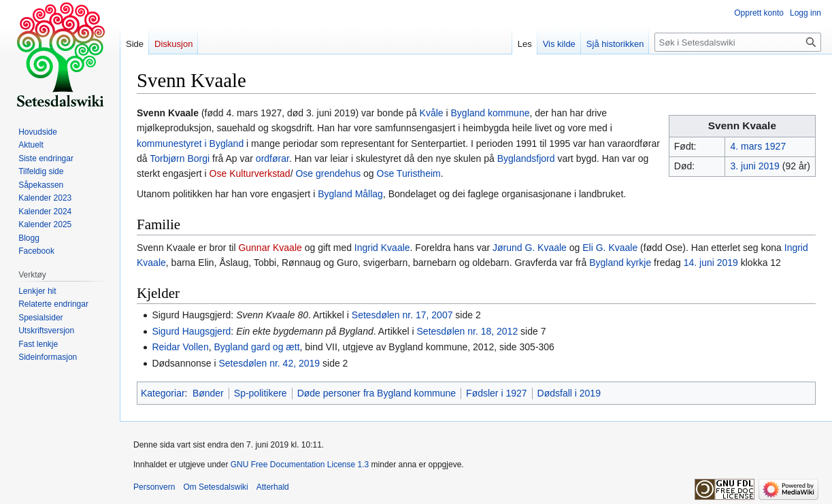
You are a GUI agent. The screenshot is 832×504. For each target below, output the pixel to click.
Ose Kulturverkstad (250, 173)
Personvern (154, 487)
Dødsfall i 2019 (569, 393)
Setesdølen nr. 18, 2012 (468, 331)
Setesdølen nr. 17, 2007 (402, 315)
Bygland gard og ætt (256, 347)
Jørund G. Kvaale (530, 248)
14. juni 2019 (711, 263)
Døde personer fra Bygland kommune (377, 393)
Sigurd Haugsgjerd (191, 331)
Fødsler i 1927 (496, 393)
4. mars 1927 (758, 146)
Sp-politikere (261, 393)
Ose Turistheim (409, 173)
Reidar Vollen (180, 347)
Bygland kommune (490, 113)
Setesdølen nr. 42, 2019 (269, 363)
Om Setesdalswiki (215, 487)
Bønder (208, 393)
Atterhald (273, 487)
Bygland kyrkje (620, 263)
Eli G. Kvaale (610, 248)
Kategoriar (163, 393)
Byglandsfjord (526, 158)
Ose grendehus (328, 173)
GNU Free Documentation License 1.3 (300, 465)
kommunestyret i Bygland (190, 144)
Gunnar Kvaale (270, 248)
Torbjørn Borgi (180, 158)
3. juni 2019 (754, 166)
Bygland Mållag (350, 194)
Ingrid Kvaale (382, 248)
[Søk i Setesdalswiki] (738, 42)
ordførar (272, 158)
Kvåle (432, 113)
